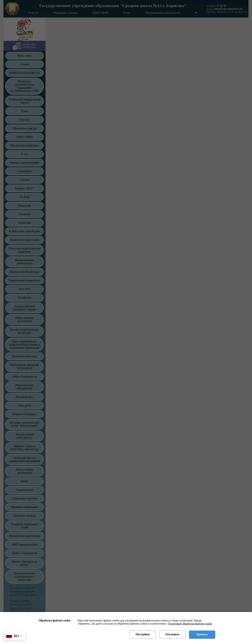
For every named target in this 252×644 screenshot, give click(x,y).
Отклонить (172, 634)
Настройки (143, 634)
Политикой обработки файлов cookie (190, 624)
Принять (202, 634)
